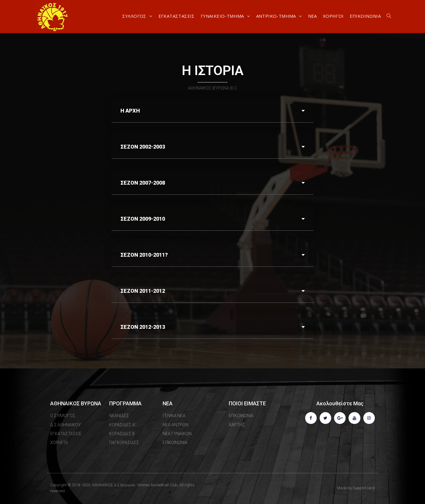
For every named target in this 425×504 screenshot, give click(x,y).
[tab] (212, 111)
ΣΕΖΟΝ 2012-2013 (143, 327)
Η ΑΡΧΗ (130, 111)
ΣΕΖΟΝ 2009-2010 (143, 219)
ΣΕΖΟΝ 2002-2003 (143, 147)
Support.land (364, 488)
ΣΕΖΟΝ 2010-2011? (144, 255)
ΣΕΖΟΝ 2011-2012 (143, 291)
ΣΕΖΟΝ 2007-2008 (143, 183)
